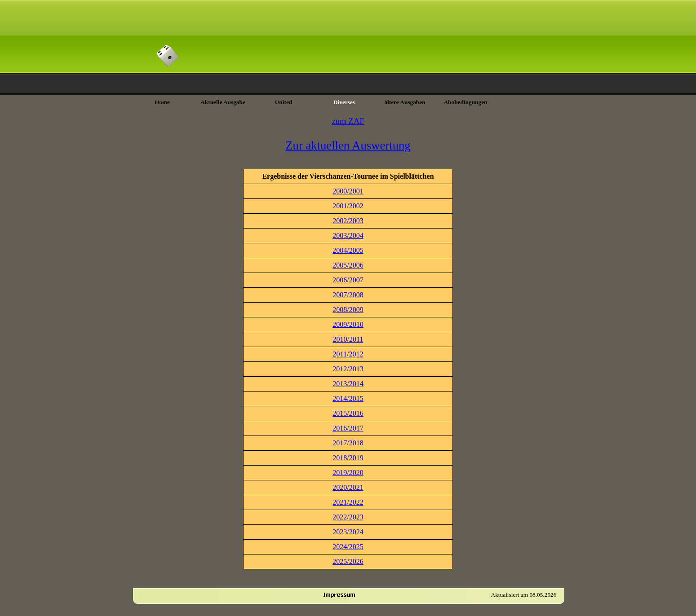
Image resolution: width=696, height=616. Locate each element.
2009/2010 (348, 324)
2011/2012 (348, 354)
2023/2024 (348, 532)
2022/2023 (348, 517)
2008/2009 (348, 310)
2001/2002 (348, 206)
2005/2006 (348, 265)
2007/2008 (348, 295)
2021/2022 (348, 502)
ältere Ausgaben (405, 102)
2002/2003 (348, 221)
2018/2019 (348, 458)
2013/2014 (348, 384)
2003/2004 (348, 235)
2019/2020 (348, 473)
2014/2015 (348, 398)
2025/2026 (348, 561)
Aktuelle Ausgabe (223, 102)
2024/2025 (348, 547)
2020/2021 (348, 487)
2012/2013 (348, 369)
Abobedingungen (465, 102)
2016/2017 (348, 428)
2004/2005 (348, 250)
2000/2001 (348, 191)
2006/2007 (348, 280)
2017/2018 (348, 443)
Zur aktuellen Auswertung (348, 145)
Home (162, 102)
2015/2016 (348, 413)
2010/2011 (348, 339)
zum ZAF (348, 121)
